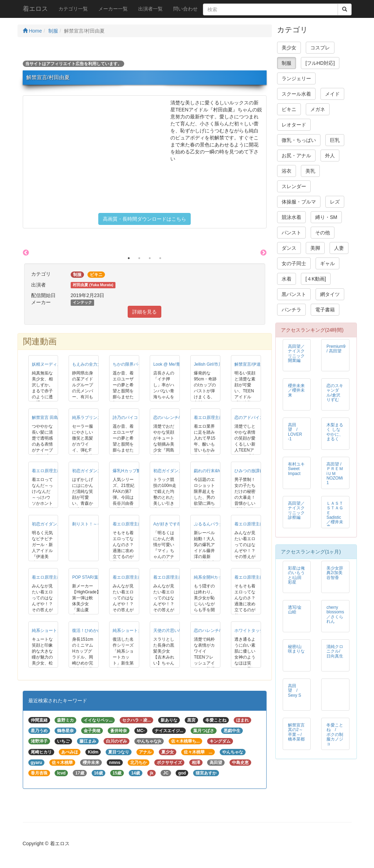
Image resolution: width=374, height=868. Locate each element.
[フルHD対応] (320, 63)
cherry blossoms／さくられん (335, 614)
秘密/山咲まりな (296, 649)
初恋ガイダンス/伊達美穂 (55, 524)
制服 (53, 31)
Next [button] (263, 253)
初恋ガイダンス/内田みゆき (179, 471)
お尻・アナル (296, 156)
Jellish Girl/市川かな (212, 364)
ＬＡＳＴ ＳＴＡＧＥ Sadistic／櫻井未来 (335, 515)
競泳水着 (291, 217)
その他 (323, 233)
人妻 (339, 248)
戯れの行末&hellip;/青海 (216, 471)
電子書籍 (325, 310)
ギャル (327, 263)
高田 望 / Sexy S (295, 690)
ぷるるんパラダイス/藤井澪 (220, 524)
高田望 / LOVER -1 (295, 432)
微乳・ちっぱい (299, 140)
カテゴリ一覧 (73, 9)
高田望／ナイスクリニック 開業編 (298, 353)
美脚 (315, 248)
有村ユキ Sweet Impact (296, 469)
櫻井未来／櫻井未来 (296, 390)
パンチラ (291, 310)
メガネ (318, 109)
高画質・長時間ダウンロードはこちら (144, 219)
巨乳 (335, 140)
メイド (332, 94)
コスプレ (320, 48)
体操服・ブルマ (299, 202)
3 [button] (150, 258)
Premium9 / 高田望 (336, 349)
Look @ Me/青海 (169, 364)
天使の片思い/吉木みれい (177, 631)
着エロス (35, 9)
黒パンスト (294, 294)
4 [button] (160, 258)
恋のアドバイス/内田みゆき (260, 418)
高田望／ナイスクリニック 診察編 (298, 510)
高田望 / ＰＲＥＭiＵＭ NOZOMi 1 (337, 473)
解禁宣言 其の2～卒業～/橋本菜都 (296, 732)
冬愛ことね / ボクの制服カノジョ (335, 734)
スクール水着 (296, 94)
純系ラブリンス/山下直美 (96, 418)
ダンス (289, 248)
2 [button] (139, 258)
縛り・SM (326, 217)
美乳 (310, 171)
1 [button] (129, 258)
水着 (287, 279)
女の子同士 (294, 263)
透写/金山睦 (295, 610)
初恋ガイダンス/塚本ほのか (98, 471)
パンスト (291, 233)
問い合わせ (185, 9)
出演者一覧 (150, 9)
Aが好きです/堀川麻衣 (174, 524)
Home (32, 31)
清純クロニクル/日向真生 (335, 651)
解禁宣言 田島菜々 (49, 418)
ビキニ (289, 109)
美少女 (289, 48)
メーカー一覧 (113, 9)
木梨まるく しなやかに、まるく (335, 432)
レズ (335, 202)
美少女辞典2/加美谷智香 (335, 573)
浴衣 (287, 171)
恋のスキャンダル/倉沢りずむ (335, 392)
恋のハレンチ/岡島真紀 (175, 418)
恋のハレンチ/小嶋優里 (215, 631)
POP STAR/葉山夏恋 (91, 577)
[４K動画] (316, 279)
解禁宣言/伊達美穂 (252, 364)
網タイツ (330, 294)
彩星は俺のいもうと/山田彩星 (296, 575)
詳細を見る (144, 312)
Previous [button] (26, 253)
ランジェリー (296, 78)
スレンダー (294, 186)
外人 (330, 156)
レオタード (294, 125)
